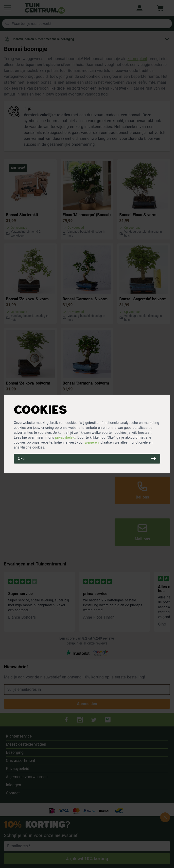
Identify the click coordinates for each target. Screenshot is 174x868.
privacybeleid (65, 437)
